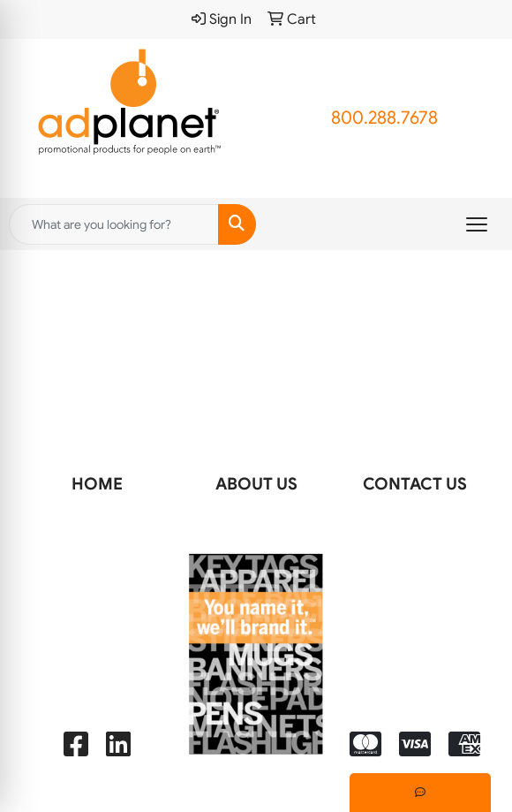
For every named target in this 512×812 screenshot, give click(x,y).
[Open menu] (477, 224)
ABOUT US (256, 484)
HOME (97, 484)
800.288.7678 (384, 118)
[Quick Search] (114, 224)
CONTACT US (415, 484)
